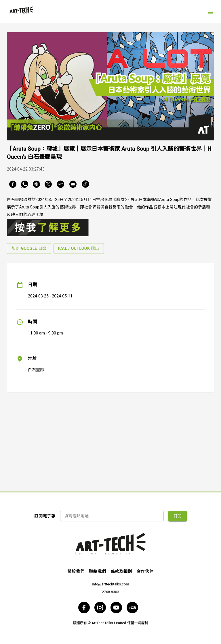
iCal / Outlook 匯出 (79, 248)
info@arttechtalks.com (110, 584)
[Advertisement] (110, 438)
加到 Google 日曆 (29, 248)
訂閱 (178, 516)
